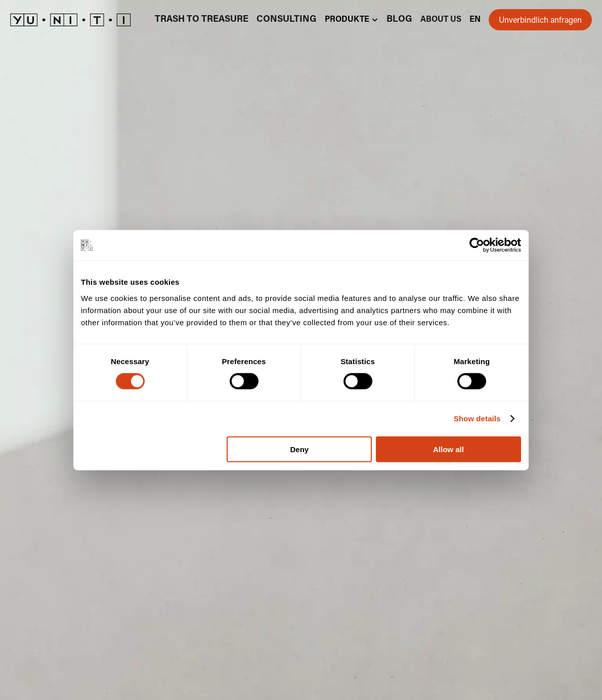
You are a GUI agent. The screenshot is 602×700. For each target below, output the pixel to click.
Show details (477, 419)
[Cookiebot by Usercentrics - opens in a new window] (477, 245)
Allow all (448, 449)
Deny (300, 449)
